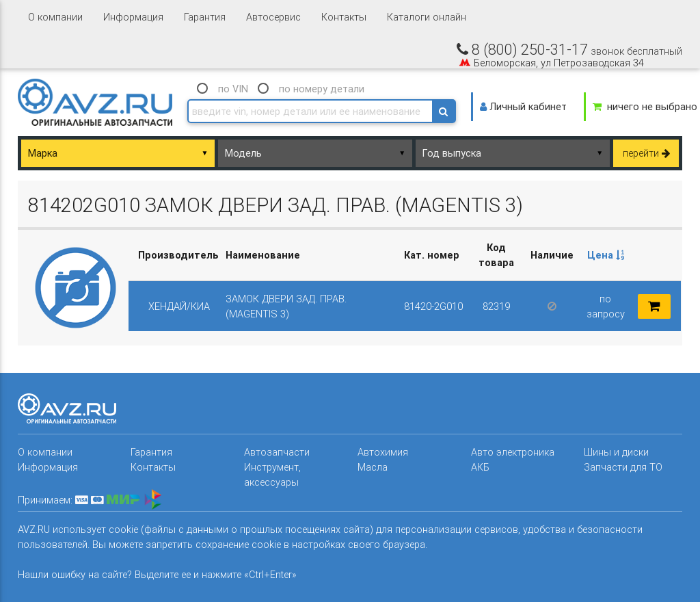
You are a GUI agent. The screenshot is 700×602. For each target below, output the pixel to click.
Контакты (344, 17)
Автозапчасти (277, 452)
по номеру (322, 89)
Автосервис (273, 17)
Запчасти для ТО (623, 467)
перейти (646, 153)
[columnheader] (606, 255)
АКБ (480, 467)
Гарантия (205, 17)
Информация (133, 17)
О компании (55, 17)
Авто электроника (513, 452)
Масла (373, 467)
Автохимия (383, 452)
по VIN (233, 89)
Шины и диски (616, 452)
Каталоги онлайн (427, 17)
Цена (606, 255)
